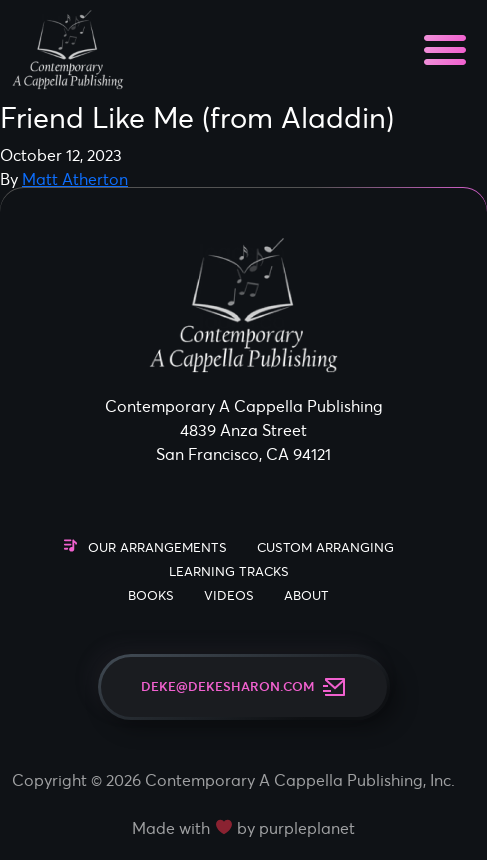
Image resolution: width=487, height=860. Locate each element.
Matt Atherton (75, 179)
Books (151, 595)
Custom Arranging (325, 547)
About (306, 595)
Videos (229, 595)
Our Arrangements (157, 547)
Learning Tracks (229, 571)
